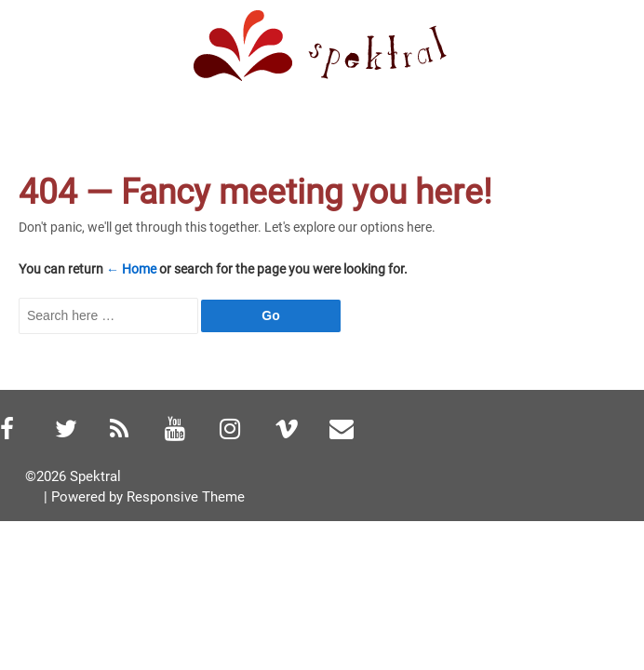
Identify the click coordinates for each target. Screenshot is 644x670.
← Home (131, 269)
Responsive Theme (186, 497)
